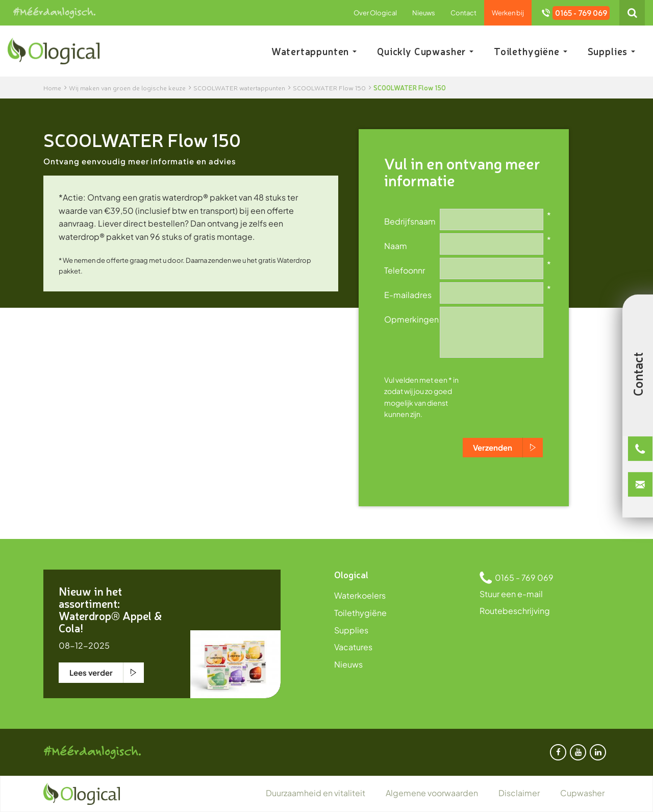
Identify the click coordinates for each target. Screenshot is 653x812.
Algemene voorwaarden (432, 793)
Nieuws (424, 13)
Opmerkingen (411, 319)
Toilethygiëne (531, 51)
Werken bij (508, 13)
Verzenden (493, 447)
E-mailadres (408, 294)
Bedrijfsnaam (410, 221)
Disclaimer (519, 793)
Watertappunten (314, 51)
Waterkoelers (360, 595)
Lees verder (91, 672)
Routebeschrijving (515, 611)
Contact (463, 13)
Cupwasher (582, 793)
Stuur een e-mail (511, 594)
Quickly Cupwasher (425, 51)
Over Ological (375, 13)
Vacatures (353, 647)
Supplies (611, 51)
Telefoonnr (405, 270)
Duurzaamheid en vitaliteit (316, 793)
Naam (396, 245)
